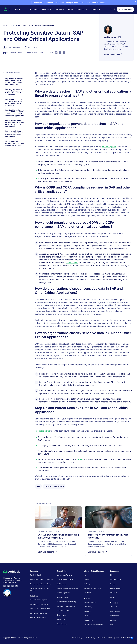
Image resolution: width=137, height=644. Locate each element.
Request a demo (42, 431)
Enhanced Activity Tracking (66, 602)
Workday (87, 584)
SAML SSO (61, 619)
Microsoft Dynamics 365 (92, 588)
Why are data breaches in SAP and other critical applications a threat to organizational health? (14, 81)
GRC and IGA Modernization (40, 609)
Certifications (61, 584)
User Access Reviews (64, 575)
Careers (113, 620)
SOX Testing (88, 607)
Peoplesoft (87, 579)
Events (113, 597)
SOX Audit (87, 611)
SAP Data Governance (38, 618)
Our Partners (115, 616)
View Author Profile (113, 54)
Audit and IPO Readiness (39, 604)
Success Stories (116, 579)
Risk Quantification (63, 597)
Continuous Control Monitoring (41, 584)
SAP (85, 575)
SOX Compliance (90, 602)
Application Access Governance (41, 579)
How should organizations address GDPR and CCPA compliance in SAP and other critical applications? (15, 113)
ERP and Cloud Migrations (39, 600)
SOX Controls (88, 620)
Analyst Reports (116, 588)
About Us (114, 607)
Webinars (114, 593)
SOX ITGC (87, 616)
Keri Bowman (14, 47)
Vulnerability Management (66, 606)
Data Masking (62, 624)
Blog (11, 25)
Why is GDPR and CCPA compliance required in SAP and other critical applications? (13, 102)
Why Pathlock (115, 611)
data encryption (109, 147)
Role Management (63, 593)
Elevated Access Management (68, 588)
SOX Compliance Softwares (93, 624)
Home (5, 25)
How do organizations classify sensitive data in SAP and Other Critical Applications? (14, 134)
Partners (71, 9)
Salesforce (87, 593)
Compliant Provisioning (65, 579)
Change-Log (61, 615)
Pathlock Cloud (35, 575)
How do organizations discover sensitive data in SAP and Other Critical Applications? (14, 123)
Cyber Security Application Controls (40, 589)
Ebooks (113, 584)
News (112, 624)
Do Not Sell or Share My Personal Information (116, 638)
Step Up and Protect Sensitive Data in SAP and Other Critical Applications (15, 143)
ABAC (80, 459)
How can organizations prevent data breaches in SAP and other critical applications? (14, 92)
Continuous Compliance (38, 613)
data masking (72, 263)
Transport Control (63, 610)
